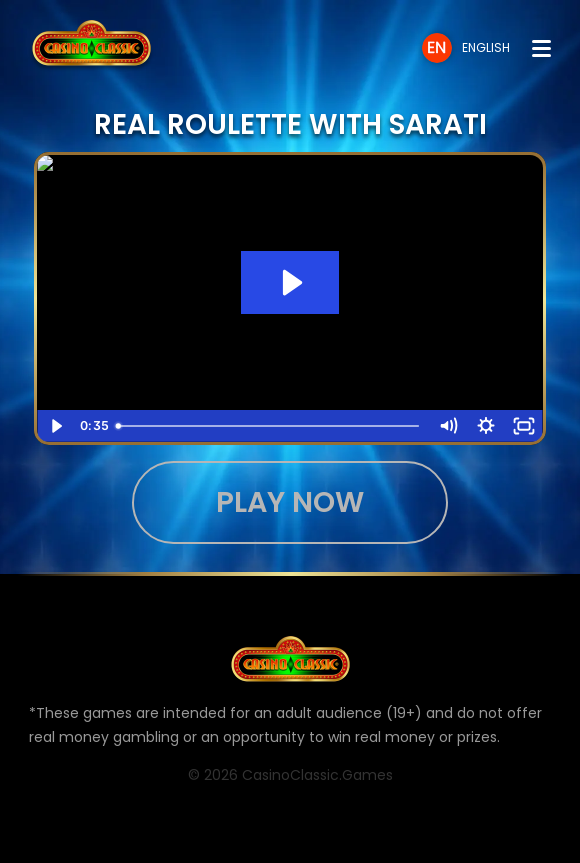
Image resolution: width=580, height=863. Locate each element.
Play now (290, 502)
